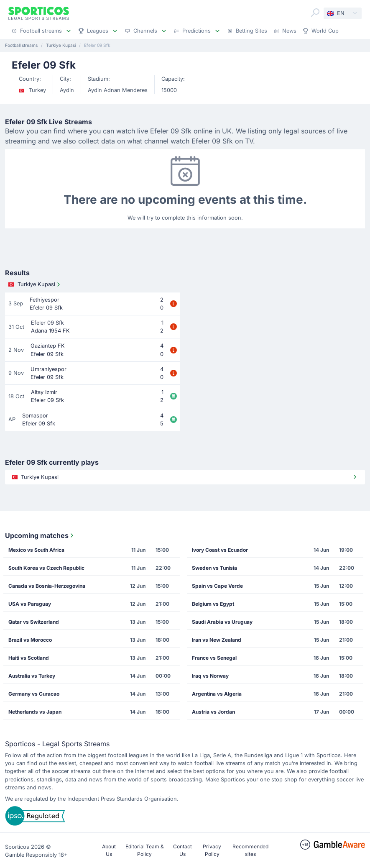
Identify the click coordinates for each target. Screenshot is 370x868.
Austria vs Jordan (213, 712)
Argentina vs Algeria (217, 694)
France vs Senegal (214, 658)
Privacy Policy (212, 850)
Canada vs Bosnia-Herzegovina (47, 586)
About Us (109, 850)
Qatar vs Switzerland (34, 622)
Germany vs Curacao (34, 694)
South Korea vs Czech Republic (46, 568)
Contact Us (182, 850)
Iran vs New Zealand (217, 640)
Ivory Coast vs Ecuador (220, 550)
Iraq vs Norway (210, 676)
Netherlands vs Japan (35, 712)
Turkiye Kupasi (35, 284)
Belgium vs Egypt (213, 604)
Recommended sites (250, 850)
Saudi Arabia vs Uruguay (222, 622)
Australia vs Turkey (32, 676)
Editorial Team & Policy (145, 850)
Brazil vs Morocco (30, 640)
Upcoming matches (40, 535)
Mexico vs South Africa (36, 550)
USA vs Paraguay (30, 604)
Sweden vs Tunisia (214, 568)
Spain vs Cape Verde (217, 586)
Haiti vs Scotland (29, 658)
